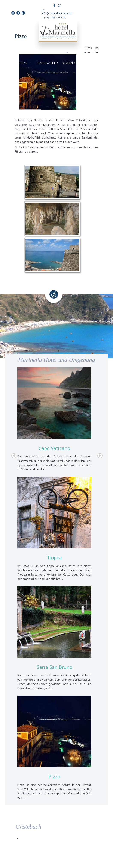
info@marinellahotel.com (57, 12)
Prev (14, 456)
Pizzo (54, 776)
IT (18, 13)
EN (23, 13)
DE (13, 13)
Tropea (54, 558)
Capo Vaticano (54, 448)
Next (100, 456)
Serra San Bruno (54, 667)
